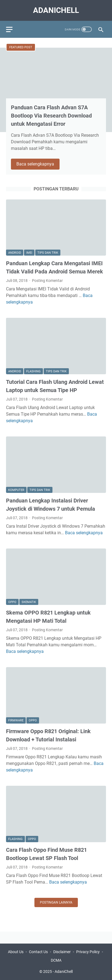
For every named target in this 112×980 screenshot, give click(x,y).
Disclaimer (62, 952)
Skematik (29, 602)
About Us (16, 952)
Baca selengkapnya (38, 164)
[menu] (13, 29)
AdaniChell (56, 10)
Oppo (12, 602)
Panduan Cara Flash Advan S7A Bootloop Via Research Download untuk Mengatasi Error (51, 116)
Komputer (16, 490)
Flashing (33, 371)
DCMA (56, 960)
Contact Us (38, 952)
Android (15, 253)
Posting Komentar (47, 281)
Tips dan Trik (48, 253)
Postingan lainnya (56, 902)
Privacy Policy (88, 952)
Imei (29, 253)
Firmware (16, 720)
